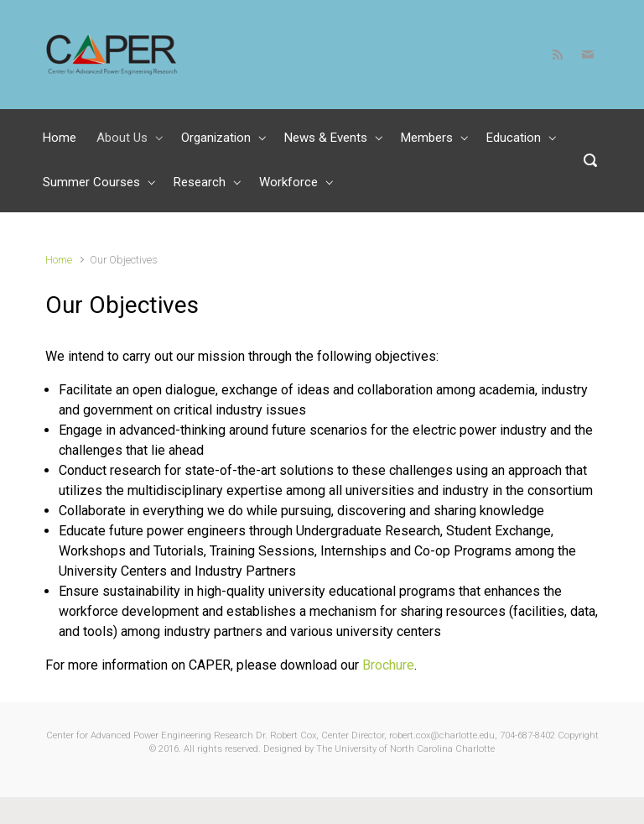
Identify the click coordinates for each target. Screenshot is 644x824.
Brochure (388, 665)
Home (59, 260)
